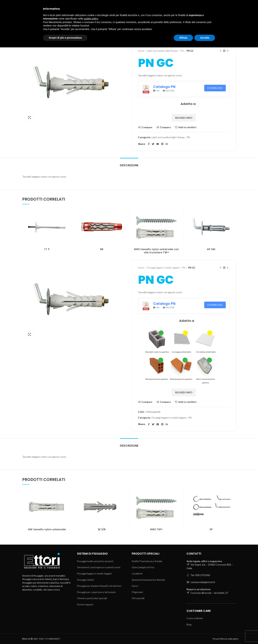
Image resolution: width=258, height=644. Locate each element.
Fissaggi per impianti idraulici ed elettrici (99, 586)
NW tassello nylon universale (47, 529)
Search (228, 17)
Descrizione (129, 165)
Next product (228, 51)
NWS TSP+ (156, 529)
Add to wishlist (187, 127)
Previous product (221, 51)
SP (211, 529)
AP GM (211, 249)
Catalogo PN (164, 87)
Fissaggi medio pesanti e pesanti (95, 561)
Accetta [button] (205, 634)
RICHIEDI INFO (184, 118)
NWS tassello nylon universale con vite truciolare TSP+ (156, 251)
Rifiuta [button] (183, 634)
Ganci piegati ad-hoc (143, 567)
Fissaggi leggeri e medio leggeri (163, 268)
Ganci (135, 586)
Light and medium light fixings (162, 51)
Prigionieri (137, 592)
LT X (47, 249)
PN (182, 51)
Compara (165, 127)
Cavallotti (137, 573)
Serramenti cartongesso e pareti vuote (99, 567)
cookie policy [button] (91, 615)
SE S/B (102, 529)
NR (102, 249)
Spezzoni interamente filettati (148, 580)
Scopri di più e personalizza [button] (65, 634)
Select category (207, 17)
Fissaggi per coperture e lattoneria (96, 592)
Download (215, 88)
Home (141, 51)
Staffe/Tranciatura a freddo (147, 561)
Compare (147, 127)
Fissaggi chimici (86, 580)
